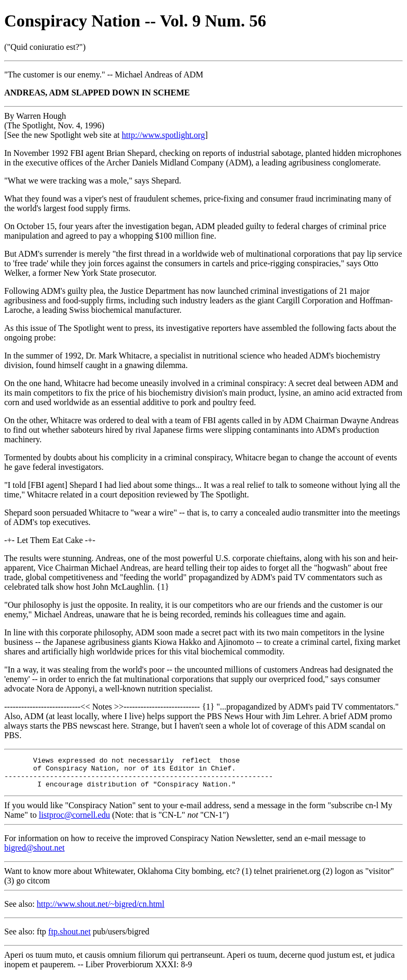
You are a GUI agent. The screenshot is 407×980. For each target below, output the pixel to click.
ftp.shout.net (69, 938)
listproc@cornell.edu (74, 821)
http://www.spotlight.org (163, 135)
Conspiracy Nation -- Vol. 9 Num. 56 (135, 21)
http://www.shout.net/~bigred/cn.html (100, 910)
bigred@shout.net (34, 854)
